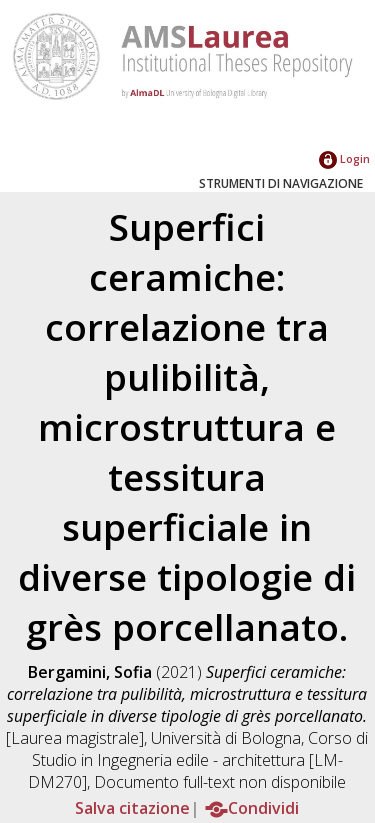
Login (344, 158)
